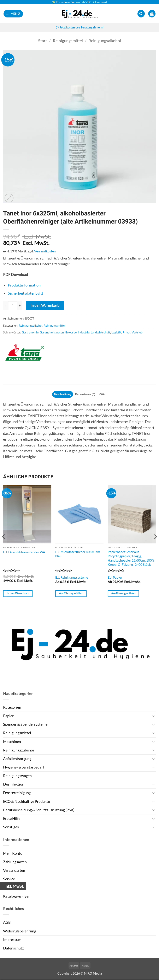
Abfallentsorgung (17, 760)
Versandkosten (45, 251)
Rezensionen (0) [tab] (86, 395)
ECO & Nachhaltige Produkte (26, 802)
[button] (13, 14)
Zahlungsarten (15, 863)
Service (9, 880)
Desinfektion (14, 785)
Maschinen (12, 742)
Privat (126, 333)
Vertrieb (137, 333)
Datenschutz (13, 949)
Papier (8, 717)
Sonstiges (11, 828)
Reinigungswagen (17, 777)
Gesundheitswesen (52, 333)
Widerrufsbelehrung (20, 932)
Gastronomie (30, 333)
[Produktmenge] (13, 306)
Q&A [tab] (105, 395)
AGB (7, 923)
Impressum (12, 940)
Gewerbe (71, 333)
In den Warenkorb (45, 306)
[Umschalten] (153, 717)
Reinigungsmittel (68, 41)
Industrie (84, 333)
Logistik (116, 333)
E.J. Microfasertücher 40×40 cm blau (78, 555)
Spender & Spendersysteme (25, 725)
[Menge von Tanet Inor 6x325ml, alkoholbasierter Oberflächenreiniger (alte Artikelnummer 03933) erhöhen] (20, 306)
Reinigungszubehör (19, 751)
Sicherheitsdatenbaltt (26, 294)
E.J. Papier (115, 578)
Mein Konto (13, 854)
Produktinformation (24, 286)
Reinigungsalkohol (105, 41)
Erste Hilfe (12, 820)
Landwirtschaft (100, 333)
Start (43, 41)
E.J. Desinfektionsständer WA (24, 553)
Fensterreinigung (17, 794)
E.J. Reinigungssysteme (72, 578)
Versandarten (14, 871)
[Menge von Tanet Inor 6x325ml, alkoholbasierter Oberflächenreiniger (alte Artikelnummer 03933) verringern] (6, 306)
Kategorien (12, 708)
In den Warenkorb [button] (18, 594)
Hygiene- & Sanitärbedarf (24, 768)
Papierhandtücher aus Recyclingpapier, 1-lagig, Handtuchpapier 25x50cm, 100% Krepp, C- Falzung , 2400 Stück (131, 559)
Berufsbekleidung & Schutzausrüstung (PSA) (39, 811)
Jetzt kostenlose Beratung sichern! (79, 28)
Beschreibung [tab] (61, 395)
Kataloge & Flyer (16, 897)
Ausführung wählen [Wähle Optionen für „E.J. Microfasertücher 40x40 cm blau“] (71, 594)
